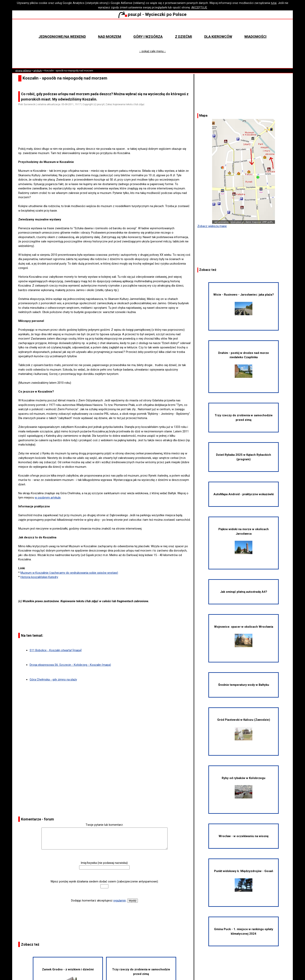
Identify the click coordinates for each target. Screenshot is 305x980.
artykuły (38, 71)
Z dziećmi (184, 37)
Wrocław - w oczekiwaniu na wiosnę (244, 836)
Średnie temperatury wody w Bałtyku (244, 685)
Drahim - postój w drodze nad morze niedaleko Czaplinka (244, 364)
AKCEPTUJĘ (199, 7)
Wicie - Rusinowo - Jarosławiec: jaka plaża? (244, 304)
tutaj (274, 3)
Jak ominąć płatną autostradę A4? (244, 592)
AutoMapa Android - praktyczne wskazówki (244, 494)
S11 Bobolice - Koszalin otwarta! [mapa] (56, 650)
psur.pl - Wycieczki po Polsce (152, 14)
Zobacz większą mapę (212, 226)
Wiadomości (255, 37)
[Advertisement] (106, 135)
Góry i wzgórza (148, 37)
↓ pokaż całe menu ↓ (152, 51)
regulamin (120, 901)
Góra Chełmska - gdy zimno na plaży (53, 680)
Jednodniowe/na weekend (62, 37)
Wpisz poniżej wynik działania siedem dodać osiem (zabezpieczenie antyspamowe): (104, 881)
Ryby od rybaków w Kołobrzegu (244, 787)
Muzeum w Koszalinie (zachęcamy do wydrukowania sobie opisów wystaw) (69, 573)
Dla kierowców (218, 37)
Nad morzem (110, 37)
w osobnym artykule (48, 498)
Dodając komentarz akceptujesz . (99, 901)
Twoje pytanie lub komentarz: (104, 825)
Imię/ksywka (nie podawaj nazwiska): (104, 863)
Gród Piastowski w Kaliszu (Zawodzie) (244, 729)
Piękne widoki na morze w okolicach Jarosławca (244, 541)
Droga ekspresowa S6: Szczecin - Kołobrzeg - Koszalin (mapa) (70, 665)
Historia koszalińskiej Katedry (39, 577)
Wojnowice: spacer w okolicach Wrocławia (244, 636)
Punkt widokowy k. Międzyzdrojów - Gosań (244, 880)
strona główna (23, 71)
